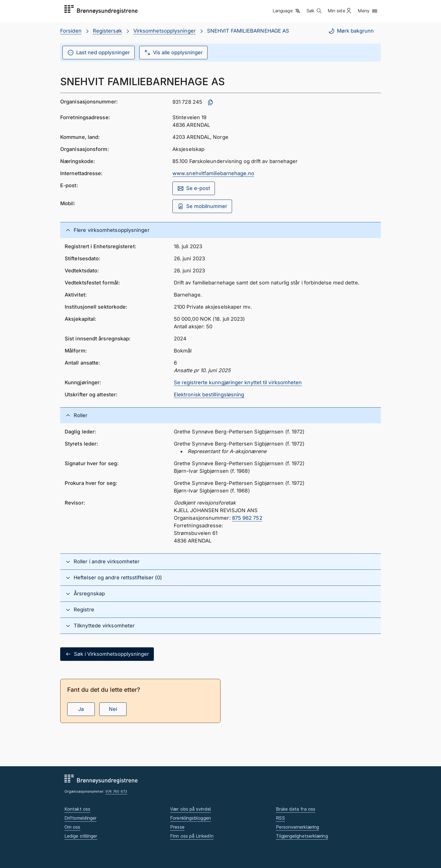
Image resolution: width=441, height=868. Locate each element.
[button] (287, 11)
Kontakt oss (77, 809)
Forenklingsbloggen (191, 818)
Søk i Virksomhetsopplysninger (107, 654)
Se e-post (194, 188)
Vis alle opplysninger (173, 53)
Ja (81, 709)
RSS (280, 818)
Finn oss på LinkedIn (192, 836)
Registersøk (107, 31)
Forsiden (71, 31)
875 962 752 (247, 518)
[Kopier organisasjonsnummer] (210, 102)
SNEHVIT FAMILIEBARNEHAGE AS (248, 31)
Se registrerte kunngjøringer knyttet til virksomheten (238, 382)
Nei (113, 709)
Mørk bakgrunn (351, 31)
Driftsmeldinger (80, 818)
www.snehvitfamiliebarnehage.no (213, 173)
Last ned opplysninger (99, 53)
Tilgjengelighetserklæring (302, 836)
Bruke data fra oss (296, 809)
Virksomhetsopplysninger (165, 31)
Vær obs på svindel (191, 809)
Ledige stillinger (81, 836)
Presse (177, 827)
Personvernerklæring (297, 827)
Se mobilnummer (202, 206)
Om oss (72, 827)
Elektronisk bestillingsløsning (209, 395)
